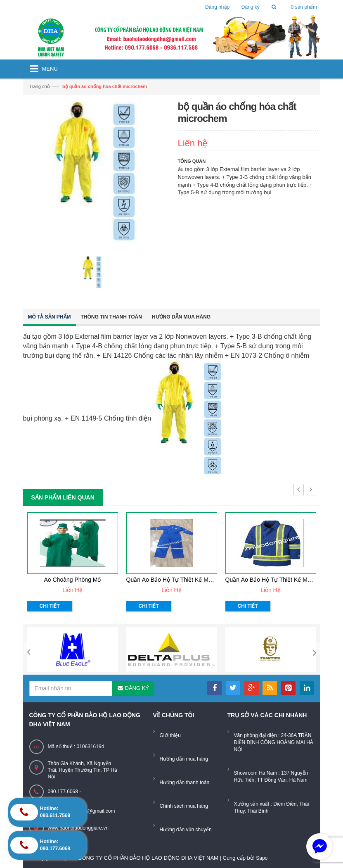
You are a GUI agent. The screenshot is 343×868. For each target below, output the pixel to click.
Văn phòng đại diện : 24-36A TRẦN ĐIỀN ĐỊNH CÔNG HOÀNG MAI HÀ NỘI (274, 742)
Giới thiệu (170, 735)
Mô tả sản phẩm (50, 317)
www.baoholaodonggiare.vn (78, 828)
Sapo (262, 858)
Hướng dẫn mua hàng (181, 317)
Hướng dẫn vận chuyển (186, 830)
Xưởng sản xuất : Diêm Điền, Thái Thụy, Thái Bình (272, 807)
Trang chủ (40, 86)
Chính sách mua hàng (184, 806)
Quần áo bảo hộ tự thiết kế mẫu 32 (274, 580)
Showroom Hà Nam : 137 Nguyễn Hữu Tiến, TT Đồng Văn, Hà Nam (271, 776)
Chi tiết (50, 606)
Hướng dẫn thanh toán (185, 782)
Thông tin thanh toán (111, 317)
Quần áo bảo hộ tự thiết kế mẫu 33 (175, 580)
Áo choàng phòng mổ (73, 580)
